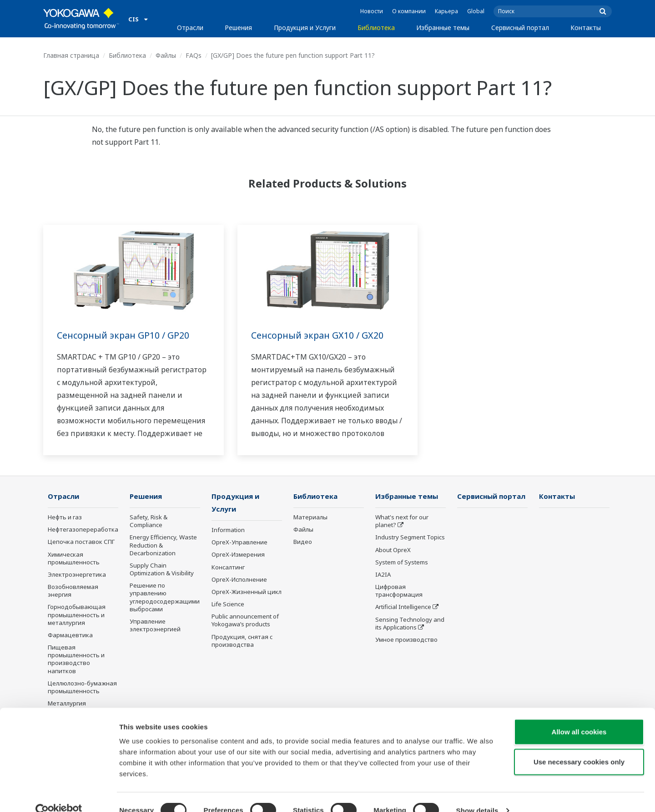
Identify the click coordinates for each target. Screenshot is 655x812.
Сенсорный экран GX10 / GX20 (318, 335)
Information (228, 531)
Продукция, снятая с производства (242, 641)
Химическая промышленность (74, 559)
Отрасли (190, 28)
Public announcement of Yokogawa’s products (245, 621)
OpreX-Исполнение (239, 580)
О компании (409, 11)
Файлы (166, 55)
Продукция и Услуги (305, 28)
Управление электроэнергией (155, 626)
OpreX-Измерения (238, 555)
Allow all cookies (579, 715)
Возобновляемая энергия (73, 591)
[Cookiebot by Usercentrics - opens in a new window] (59, 794)
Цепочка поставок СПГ (81, 542)
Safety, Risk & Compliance (149, 521)
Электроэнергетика (77, 575)
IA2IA (383, 575)
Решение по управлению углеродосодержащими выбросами (165, 597)
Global (476, 11)
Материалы (310, 518)
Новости (372, 11)
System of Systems (402, 563)
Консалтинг (228, 568)
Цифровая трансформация (399, 591)
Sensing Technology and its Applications (410, 624)
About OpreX (393, 550)
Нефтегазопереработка (83, 530)
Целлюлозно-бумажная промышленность (82, 688)
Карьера (446, 11)
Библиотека (376, 28)
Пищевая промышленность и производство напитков (76, 659)
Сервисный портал (520, 28)
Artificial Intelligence (403, 607)
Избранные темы (443, 28)
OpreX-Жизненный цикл (247, 593)
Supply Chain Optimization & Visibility (162, 570)
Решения (238, 28)
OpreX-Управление (239, 543)
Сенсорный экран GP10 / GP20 (124, 335)
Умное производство (406, 640)
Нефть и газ (65, 518)
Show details (477, 794)
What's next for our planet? (402, 521)
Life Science (228, 605)
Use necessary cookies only (579, 745)
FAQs (194, 55)
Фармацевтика (70, 635)
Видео (303, 542)
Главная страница (71, 55)
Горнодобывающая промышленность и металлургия (77, 615)
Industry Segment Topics (410, 538)
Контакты (586, 28)
